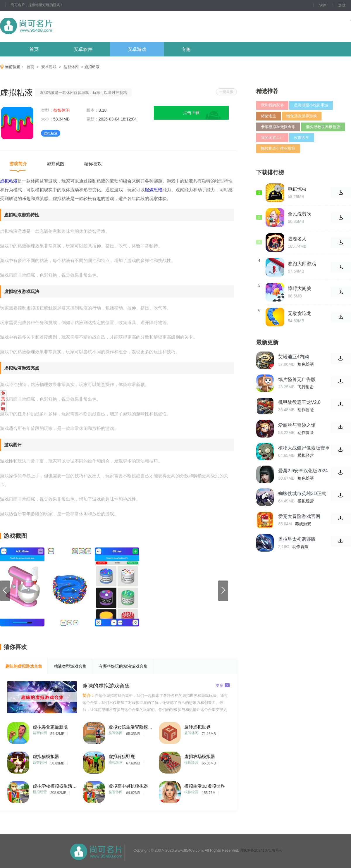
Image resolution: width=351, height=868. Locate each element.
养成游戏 (303, 524)
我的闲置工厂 (272, 138)
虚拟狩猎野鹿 (122, 756)
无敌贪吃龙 (300, 313)
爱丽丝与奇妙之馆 (297, 425)
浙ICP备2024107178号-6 (261, 850)
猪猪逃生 (269, 116)
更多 (223, 685)
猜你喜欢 (93, 164)
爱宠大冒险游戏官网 (299, 516)
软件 (323, 5)
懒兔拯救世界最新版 (323, 127)
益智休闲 (71, 67)
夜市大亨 (302, 138)
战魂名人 (297, 239)
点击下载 (191, 113)
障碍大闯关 (300, 289)
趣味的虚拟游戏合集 (24, 666)
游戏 (342, 5)
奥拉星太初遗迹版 (297, 539)
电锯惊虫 (297, 189)
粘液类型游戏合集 (70, 666)
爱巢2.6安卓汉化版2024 (303, 471)
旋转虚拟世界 (197, 727)
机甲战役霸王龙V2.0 (299, 402)
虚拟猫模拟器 (46, 756)
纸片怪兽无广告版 (297, 379)
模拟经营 (116, 762)
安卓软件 (83, 49)
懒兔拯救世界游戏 (302, 116)
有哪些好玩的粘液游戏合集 (123, 666)
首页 (34, 49)
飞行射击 (306, 387)
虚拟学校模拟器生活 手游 (55, 786)
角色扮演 (306, 364)
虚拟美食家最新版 (50, 727)
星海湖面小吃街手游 (311, 105)
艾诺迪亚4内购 (294, 357)
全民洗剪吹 (300, 214)
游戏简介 (18, 164)
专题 (186, 49)
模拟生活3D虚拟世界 (205, 786)
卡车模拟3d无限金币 (278, 127)
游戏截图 (56, 164)
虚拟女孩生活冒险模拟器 (130, 727)
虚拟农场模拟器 (200, 756)
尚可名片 (58, 26)
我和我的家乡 (272, 105)
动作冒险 (306, 410)
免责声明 (3, 401)
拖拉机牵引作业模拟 (278, 148)
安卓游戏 (137, 49)
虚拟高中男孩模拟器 (128, 786)
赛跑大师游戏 (302, 264)
